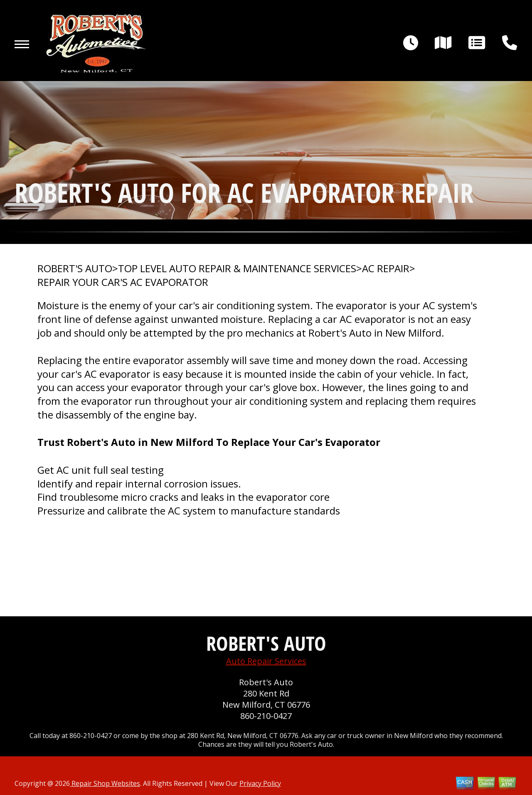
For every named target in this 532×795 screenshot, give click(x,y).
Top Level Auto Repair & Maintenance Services (237, 268)
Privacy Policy (260, 783)
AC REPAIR (386, 268)
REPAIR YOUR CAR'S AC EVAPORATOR (123, 282)
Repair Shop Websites (105, 783)
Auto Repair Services (266, 661)
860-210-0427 (266, 716)
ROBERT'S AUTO (75, 268)
